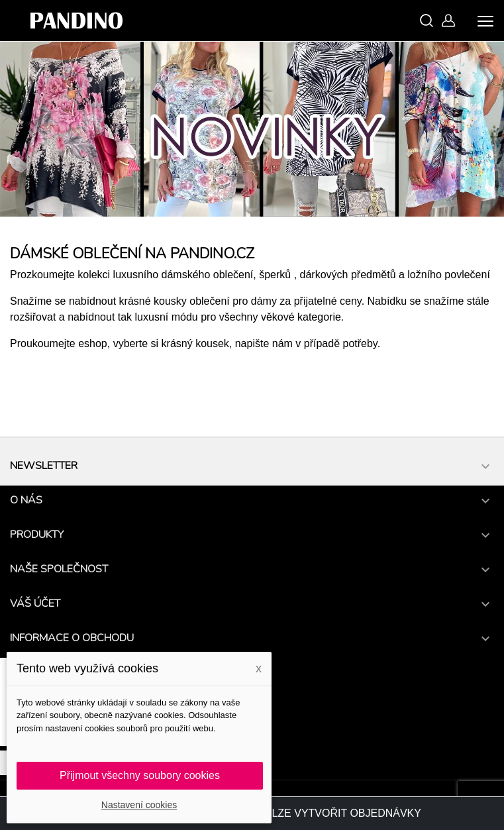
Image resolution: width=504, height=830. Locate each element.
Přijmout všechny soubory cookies (140, 775)
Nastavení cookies (139, 805)
